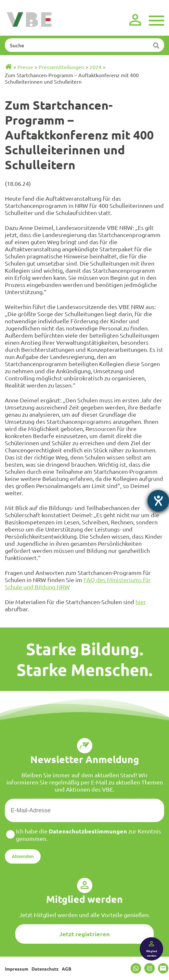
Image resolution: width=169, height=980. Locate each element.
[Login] (135, 20)
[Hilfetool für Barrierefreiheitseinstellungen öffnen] (158, 501)
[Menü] (156, 20)
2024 (96, 67)
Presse (25, 67)
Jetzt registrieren (84, 934)
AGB (66, 969)
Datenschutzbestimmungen (88, 831)
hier (141, 602)
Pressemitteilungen (61, 67)
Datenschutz (45, 969)
